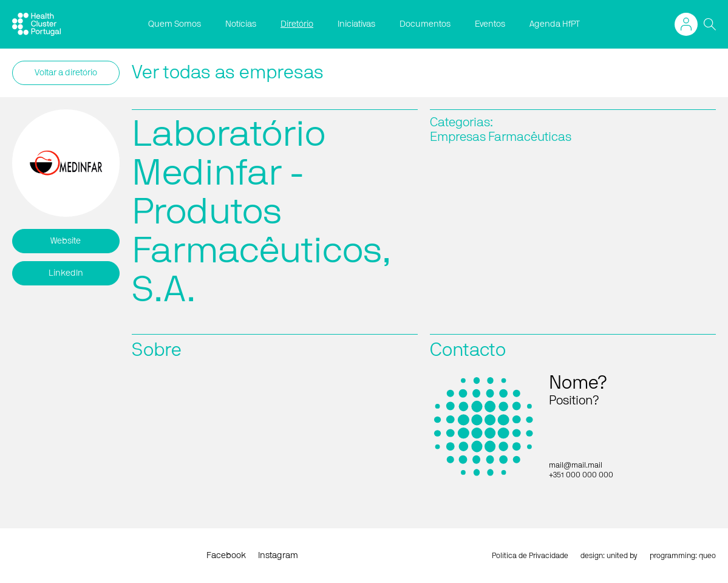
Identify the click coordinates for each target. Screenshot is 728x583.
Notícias (241, 24)
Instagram (278, 556)
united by (622, 556)
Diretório (297, 24)
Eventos (490, 24)
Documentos (425, 24)
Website (66, 241)
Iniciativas (356, 24)
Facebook (226, 556)
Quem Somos (175, 24)
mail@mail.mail (576, 465)
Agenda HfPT (555, 24)
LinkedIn (66, 273)
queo (707, 556)
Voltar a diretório (66, 73)
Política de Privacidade (530, 556)
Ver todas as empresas (228, 73)
